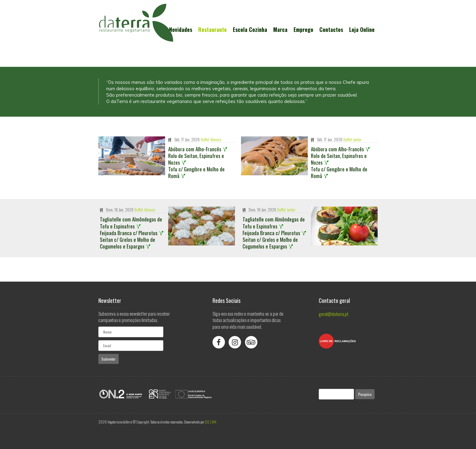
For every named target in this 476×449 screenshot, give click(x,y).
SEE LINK (211, 422)
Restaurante (212, 29)
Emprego (303, 29)
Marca (280, 29)
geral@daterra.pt (334, 314)
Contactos (331, 29)
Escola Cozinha (250, 29)
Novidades (181, 29)
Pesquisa (365, 394)
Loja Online (362, 29)
